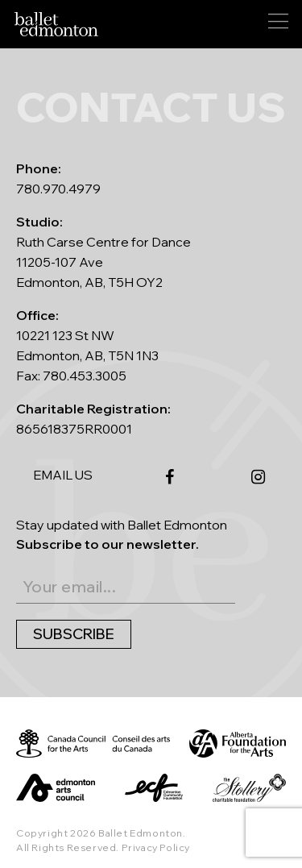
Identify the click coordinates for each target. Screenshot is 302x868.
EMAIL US (63, 475)
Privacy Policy (156, 847)
